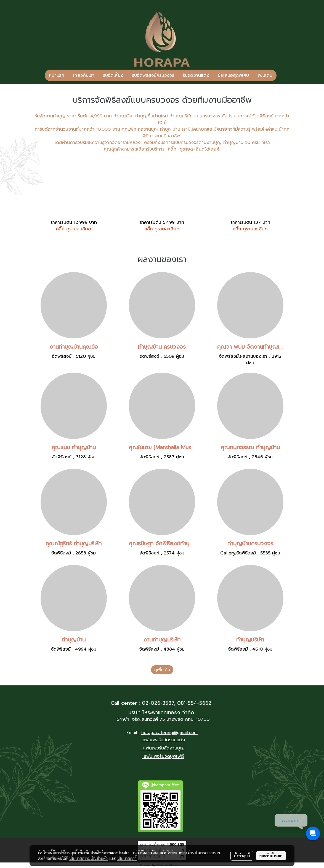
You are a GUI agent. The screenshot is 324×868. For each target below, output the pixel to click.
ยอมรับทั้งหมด (271, 856)
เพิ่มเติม (265, 75)
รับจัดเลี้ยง (113, 75)
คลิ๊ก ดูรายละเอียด (74, 229)
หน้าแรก (57, 75)
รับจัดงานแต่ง (196, 75)
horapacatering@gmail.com (169, 733)
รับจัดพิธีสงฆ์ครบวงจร (153, 75)
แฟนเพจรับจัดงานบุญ (164, 748)
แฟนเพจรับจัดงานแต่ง (164, 740)
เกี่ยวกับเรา (84, 75)
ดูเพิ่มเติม (162, 670)
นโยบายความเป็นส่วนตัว (88, 858)
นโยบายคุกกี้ (127, 858)
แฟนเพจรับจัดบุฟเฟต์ (164, 757)
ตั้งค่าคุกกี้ (242, 856)
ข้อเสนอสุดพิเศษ (233, 75)
